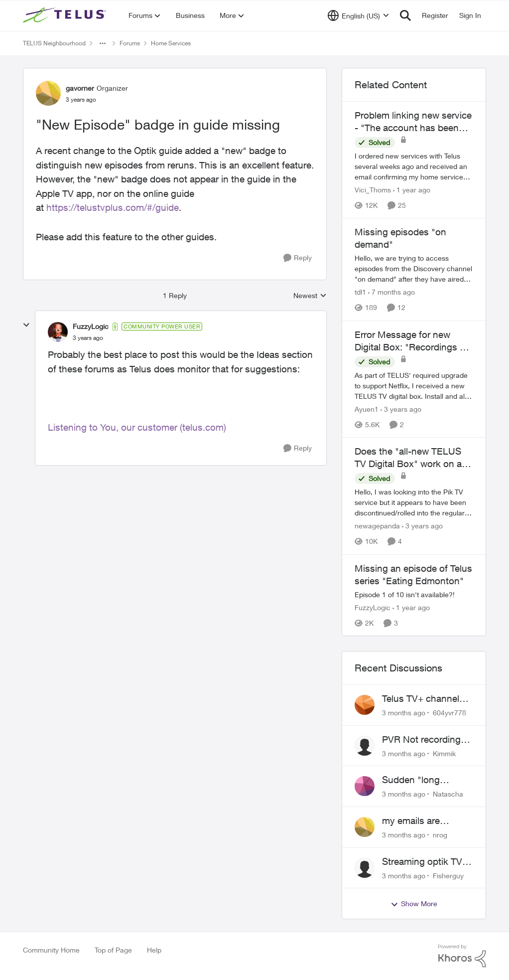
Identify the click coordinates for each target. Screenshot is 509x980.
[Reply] (298, 258)
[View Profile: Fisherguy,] (365, 868)
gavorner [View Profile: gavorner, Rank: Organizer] (80, 88)
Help (154, 950)
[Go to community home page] (66, 15)
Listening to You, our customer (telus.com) (137, 427)
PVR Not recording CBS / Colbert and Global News (421, 740)
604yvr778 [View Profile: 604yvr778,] (449, 713)
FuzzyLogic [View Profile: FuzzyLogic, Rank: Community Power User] (91, 326)
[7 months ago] (391, 292)
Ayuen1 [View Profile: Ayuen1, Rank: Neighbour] (367, 409)
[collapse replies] (26, 325)
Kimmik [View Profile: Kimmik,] (444, 753)
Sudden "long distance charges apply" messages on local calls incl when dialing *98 (425, 780)
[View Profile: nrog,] (365, 827)
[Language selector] (358, 15)
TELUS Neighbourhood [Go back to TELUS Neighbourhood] (54, 43)
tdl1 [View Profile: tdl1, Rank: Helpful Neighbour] (360, 292)
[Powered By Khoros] (462, 956)
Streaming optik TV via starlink (422, 862)
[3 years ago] (401, 409)
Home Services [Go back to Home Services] (171, 43)
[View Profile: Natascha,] (365, 786)
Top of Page (113, 950)
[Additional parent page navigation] (103, 43)
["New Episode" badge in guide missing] (88, 338)
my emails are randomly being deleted (415, 821)
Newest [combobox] (310, 296)
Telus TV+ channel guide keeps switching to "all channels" (421, 699)
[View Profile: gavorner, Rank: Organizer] (48, 93)
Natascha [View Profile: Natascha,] (448, 794)
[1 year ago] (412, 190)
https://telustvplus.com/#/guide (113, 207)
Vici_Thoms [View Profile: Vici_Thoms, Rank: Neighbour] (373, 190)
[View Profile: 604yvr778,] (365, 705)
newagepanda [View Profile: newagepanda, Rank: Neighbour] (377, 526)
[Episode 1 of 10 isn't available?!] (414, 594)
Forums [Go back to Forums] (130, 43)
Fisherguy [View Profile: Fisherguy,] (448, 875)
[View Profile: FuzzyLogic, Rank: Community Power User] (58, 332)
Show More (414, 904)
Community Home (51, 950)
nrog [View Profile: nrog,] (440, 835)
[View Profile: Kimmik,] (365, 746)
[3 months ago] (404, 713)
